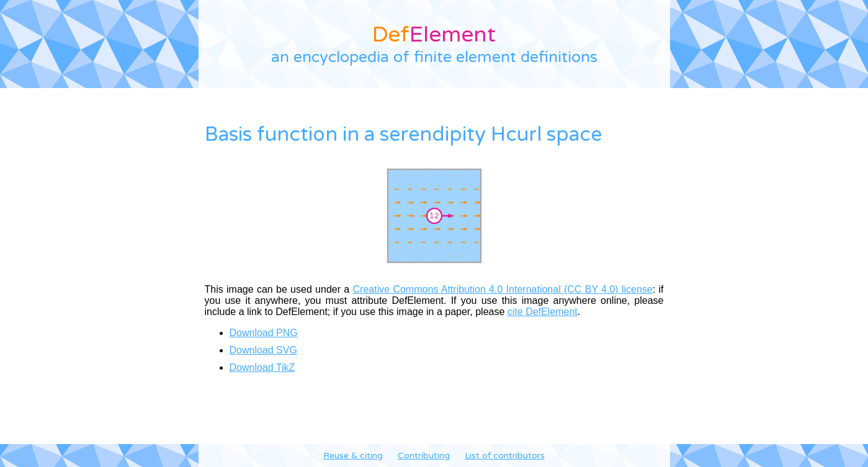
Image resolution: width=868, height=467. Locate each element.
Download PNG (264, 333)
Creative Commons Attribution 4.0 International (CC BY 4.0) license (503, 289)
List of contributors (505, 456)
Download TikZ (262, 367)
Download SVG (263, 350)
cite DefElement (543, 312)
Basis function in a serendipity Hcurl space (403, 135)
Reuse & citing (353, 456)
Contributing (424, 456)
